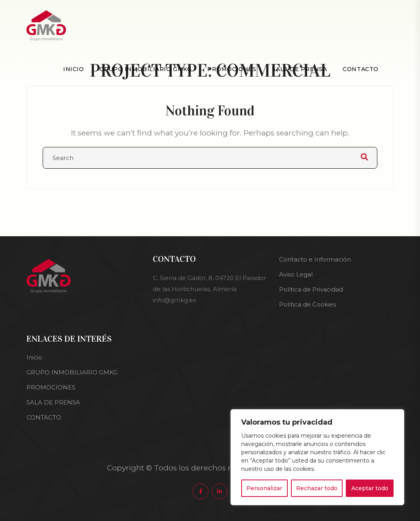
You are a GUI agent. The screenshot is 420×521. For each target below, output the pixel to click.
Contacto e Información (315, 259)
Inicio (73, 69)
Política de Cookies (307, 304)
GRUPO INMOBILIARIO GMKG (145, 69)
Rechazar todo (317, 488)
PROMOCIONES (232, 69)
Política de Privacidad (311, 289)
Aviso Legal (296, 274)
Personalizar (264, 488)
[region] (317, 457)
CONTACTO (360, 69)
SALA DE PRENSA (299, 69)
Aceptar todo (370, 488)
